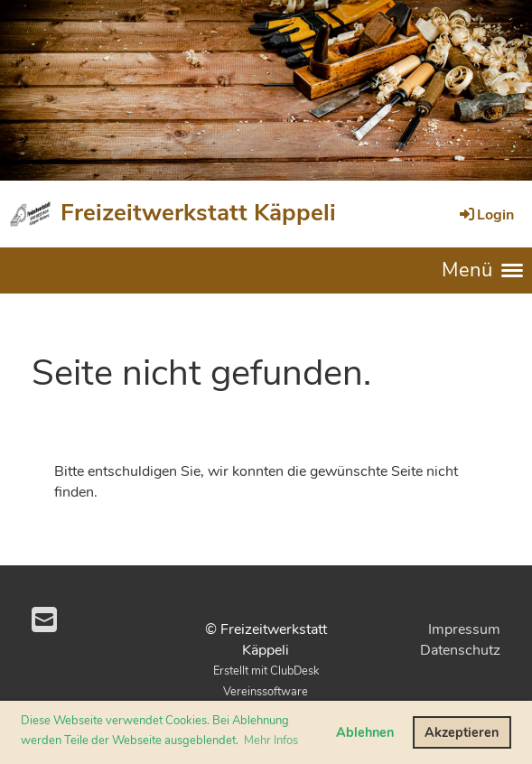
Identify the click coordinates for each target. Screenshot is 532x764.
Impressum (464, 629)
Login (485, 215)
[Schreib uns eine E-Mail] (44, 621)
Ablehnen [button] (365, 732)
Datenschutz (460, 650)
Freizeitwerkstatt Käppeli (198, 213)
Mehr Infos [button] (271, 741)
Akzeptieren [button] (462, 732)
